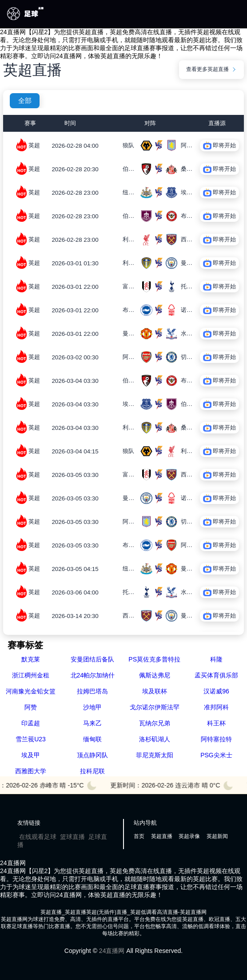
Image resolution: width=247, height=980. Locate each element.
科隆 (216, 659)
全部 (25, 101)
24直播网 (112, 951)
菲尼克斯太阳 (155, 755)
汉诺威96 (216, 691)
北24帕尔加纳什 (93, 675)
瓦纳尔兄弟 (155, 723)
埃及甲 (31, 755)
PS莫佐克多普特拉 (154, 659)
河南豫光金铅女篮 (31, 691)
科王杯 (216, 723)
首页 (139, 836)
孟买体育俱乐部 (216, 675)
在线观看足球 (38, 837)
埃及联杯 (155, 691)
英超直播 (162, 836)
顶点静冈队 (92, 755)
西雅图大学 (31, 771)
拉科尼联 (92, 771)
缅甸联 (92, 739)
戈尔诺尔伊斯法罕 (155, 707)
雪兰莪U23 (31, 739)
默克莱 (31, 659)
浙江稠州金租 (31, 675)
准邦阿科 (216, 707)
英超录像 (189, 836)
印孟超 (31, 723)
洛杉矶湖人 (155, 739)
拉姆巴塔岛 (92, 691)
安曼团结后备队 (92, 659)
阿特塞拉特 (216, 739)
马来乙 (92, 723)
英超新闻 (217, 836)
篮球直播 (72, 837)
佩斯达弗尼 (155, 675)
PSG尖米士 (216, 755)
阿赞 (31, 707)
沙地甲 (92, 707)
